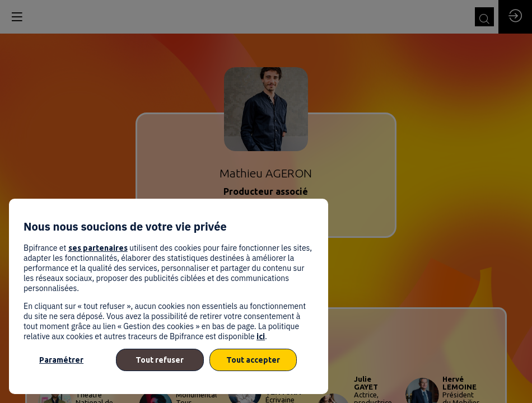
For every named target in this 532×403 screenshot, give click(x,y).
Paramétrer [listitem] (61, 360)
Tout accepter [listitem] (253, 360)
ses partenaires (98, 248)
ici (261, 336)
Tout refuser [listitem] (160, 360)
